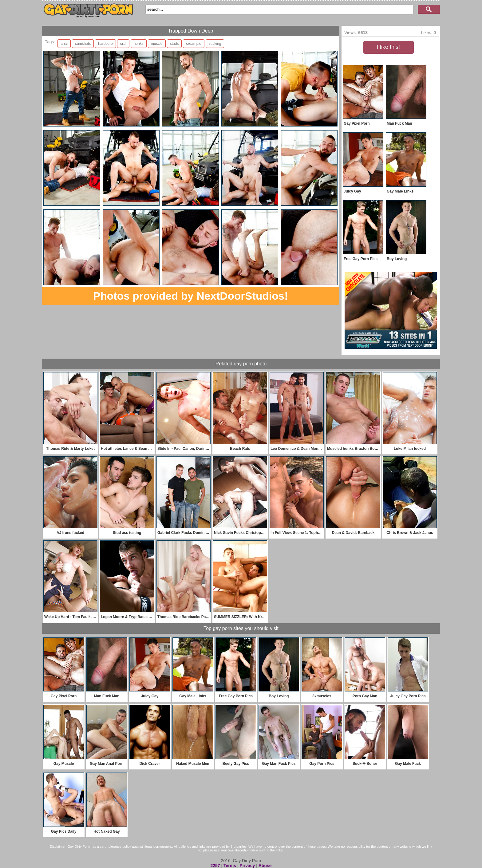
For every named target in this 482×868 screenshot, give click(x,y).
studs (174, 44)
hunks (139, 44)
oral (123, 44)
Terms (230, 866)
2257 (215, 866)
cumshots (83, 44)
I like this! (388, 47)
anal (64, 44)
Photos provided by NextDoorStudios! (191, 296)
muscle (157, 44)
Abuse (265, 866)
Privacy (247, 866)
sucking (215, 44)
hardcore (105, 44)
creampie (194, 44)
